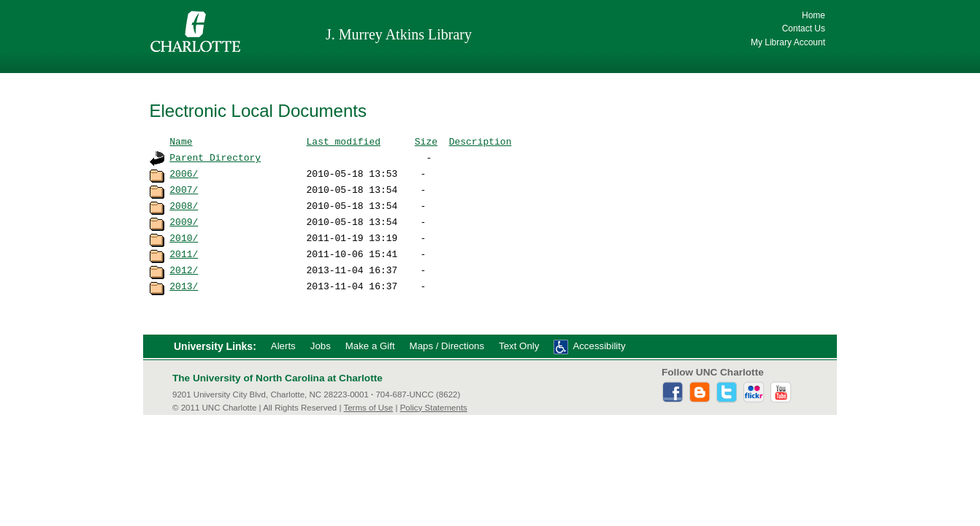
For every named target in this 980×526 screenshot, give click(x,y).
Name (181, 141)
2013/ (184, 286)
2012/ (184, 270)
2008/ (184, 205)
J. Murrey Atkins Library (399, 34)
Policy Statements (434, 408)
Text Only (519, 346)
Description (481, 141)
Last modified (344, 141)
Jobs (321, 346)
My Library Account (788, 42)
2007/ (184, 189)
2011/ (184, 254)
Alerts (283, 346)
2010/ (184, 237)
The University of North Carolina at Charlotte (277, 378)
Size (426, 141)
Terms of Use (368, 408)
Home (814, 15)
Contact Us (804, 28)
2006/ (184, 173)
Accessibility (599, 346)
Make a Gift (370, 346)
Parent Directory (215, 157)
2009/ (184, 221)
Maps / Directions (447, 346)
